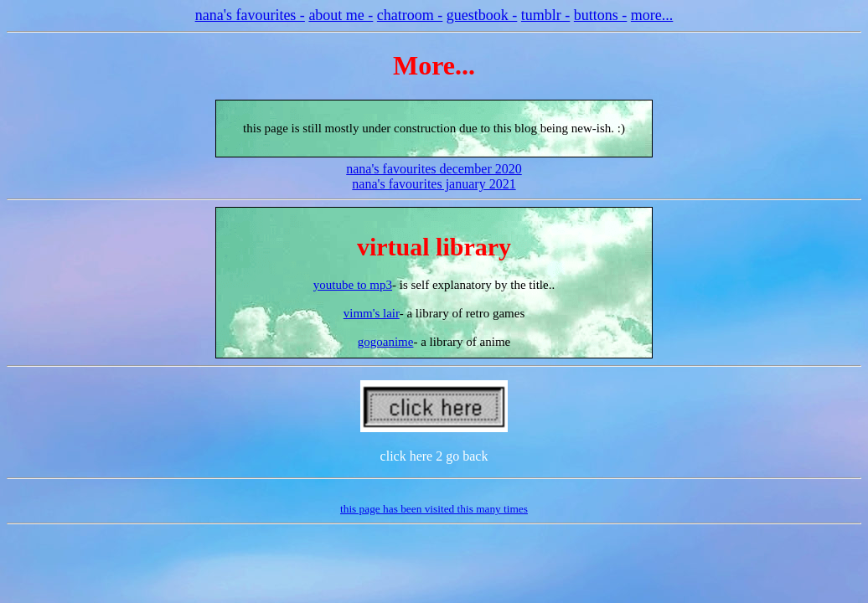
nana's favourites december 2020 (434, 169)
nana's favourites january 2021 (434, 184)
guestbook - (482, 15)
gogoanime (386, 342)
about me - (341, 15)
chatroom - (410, 15)
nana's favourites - (250, 15)
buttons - (601, 15)
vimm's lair (372, 313)
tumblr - (546, 15)
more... (652, 15)
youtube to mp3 (353, 285)
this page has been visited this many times (434, 509)
